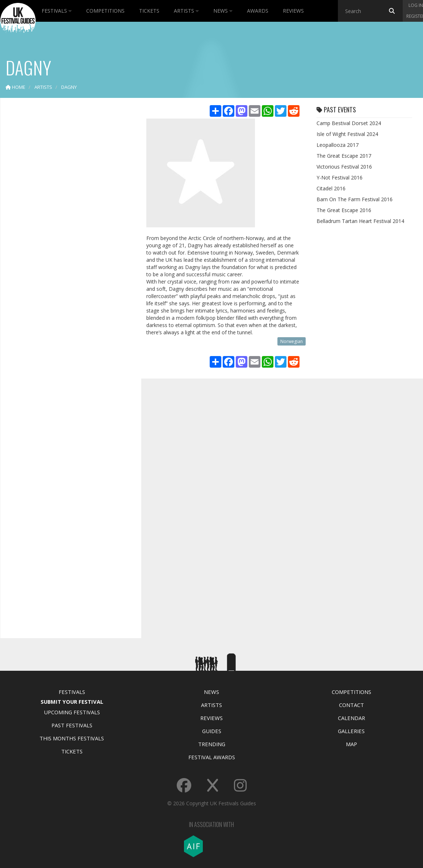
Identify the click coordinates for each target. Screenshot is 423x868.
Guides (212, 731)
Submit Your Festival (72, 702)
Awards (258, 11)
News (223, 11)
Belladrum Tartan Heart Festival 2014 (360, 221)
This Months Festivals (72, 738)
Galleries (351, 731)
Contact (351, 705)
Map (351, 744)
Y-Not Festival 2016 (340, 177)
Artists (186, 11)
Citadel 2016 (331, 188)
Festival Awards (212, 757)
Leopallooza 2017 (338, 145)
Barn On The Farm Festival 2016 (355, 199)
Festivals (57, 11)
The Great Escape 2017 (344, 156)
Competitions (105, 11)
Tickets (149, 11)
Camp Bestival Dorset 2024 (349, 123)
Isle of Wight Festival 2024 (347, 134)
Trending (212, 744)
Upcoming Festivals (72, 712)
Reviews (293, 11)
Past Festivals (72, 725)
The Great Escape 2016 (344, 210)
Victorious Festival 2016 (344, 167)
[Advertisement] (66, 218)
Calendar (351, 718)
